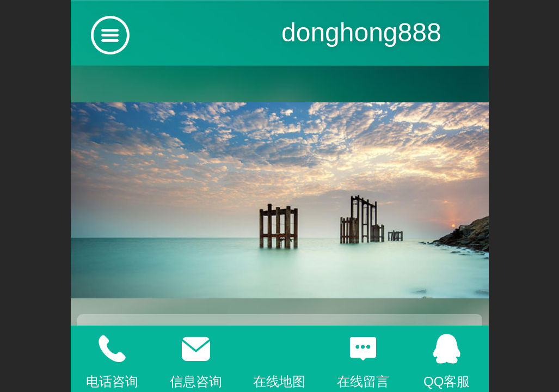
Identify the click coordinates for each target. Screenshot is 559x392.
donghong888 (361, 32)
